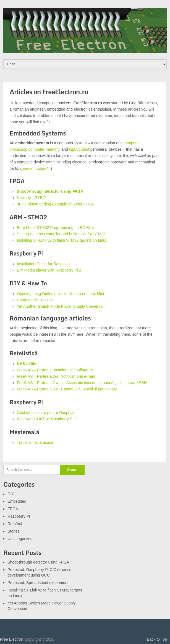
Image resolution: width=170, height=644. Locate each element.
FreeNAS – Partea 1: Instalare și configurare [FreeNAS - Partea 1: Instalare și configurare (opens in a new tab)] (55, 370)
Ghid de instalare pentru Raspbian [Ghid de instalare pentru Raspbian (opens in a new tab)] (46, 413)
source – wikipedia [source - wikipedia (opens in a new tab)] (36, 169)
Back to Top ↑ (158, 639)
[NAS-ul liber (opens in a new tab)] (28, 364)
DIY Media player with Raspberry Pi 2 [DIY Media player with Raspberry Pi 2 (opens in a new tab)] (49, 270)
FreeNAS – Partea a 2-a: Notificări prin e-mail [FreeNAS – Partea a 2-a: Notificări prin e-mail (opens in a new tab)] (56, 376)
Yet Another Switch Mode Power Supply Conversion (61, 306)
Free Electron (12, 639)
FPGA (13, 509)
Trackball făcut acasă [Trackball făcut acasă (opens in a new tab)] (35, 442)
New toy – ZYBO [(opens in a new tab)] (31, 198)
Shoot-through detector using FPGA (50, 191)
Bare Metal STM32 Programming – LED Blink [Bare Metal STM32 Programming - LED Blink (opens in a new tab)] (56, 228)
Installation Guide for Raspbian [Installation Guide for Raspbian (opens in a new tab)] (43, 264)
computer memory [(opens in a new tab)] (44, 149)
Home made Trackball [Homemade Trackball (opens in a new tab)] (36, 300)
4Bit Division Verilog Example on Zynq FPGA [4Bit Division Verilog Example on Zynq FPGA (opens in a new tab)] (55, 204)
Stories (14, 531)
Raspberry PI (19, 516)
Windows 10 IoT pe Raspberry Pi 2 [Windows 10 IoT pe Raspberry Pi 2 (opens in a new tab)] (47, 419)
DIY (11, 494)
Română (15, 524)
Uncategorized (20, 539)
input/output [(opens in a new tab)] (79, 149)
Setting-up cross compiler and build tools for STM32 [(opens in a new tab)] (61, 234)
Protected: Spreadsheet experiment (38, 583)
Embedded (17, 501)
